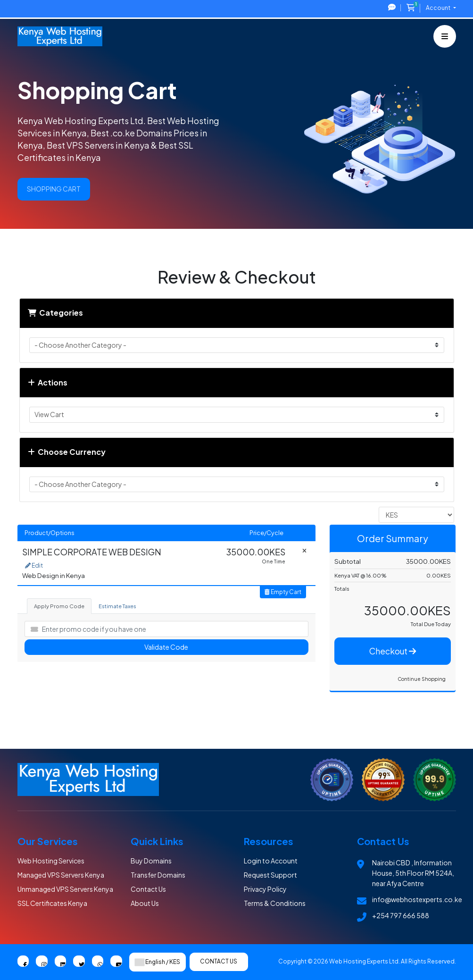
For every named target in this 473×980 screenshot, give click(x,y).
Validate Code (166, 647)
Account (439, 8)
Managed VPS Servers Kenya (61, 875)
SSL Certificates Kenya (52, 903)
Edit (34, 565)
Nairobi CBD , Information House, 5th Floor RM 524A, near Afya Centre (413, 873)
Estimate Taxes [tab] (117, 606)
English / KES (158, 962)
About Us (145, 903)
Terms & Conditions (275, 903)
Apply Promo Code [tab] (59, 606)
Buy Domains (151, 861)
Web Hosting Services (51, 861)
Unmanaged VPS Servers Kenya (65, 889)
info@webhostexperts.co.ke (417, 899)
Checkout (393, 651)
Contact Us (148, 889)
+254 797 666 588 (401, 915)
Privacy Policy (265, 889)
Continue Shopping (422, 679)
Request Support (270, 875)
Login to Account (271, 861)
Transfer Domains (158, 875)
